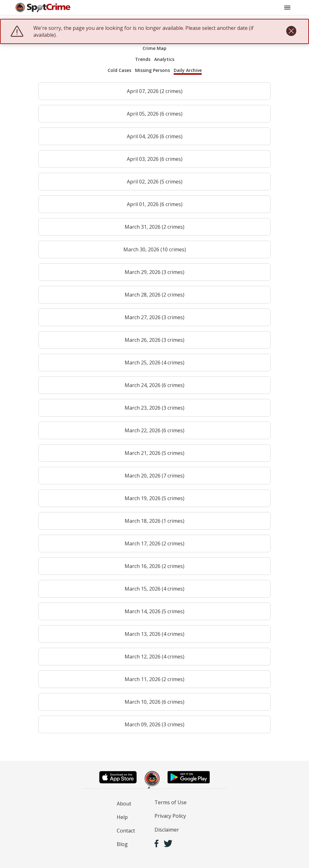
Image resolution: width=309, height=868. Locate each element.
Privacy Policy (170, 816)
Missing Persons (152, 70)
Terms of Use (171, 802)
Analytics (164, 59)
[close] (291, 31)
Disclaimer (167, 830)
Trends (143, 59)
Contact (126, 831)
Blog (122, 844)
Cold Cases (119, 70)
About (124, 804)
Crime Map (154, 48)
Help (122, 817)
